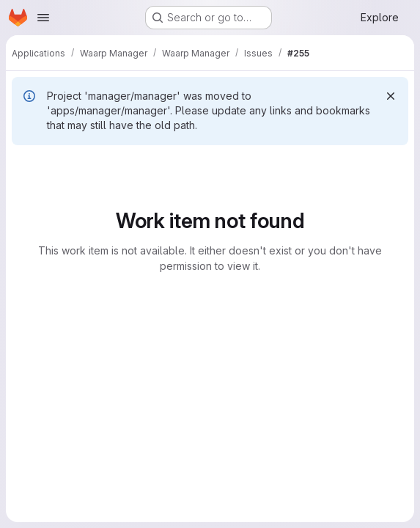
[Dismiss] (391, 96)
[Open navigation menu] (43, 18)
